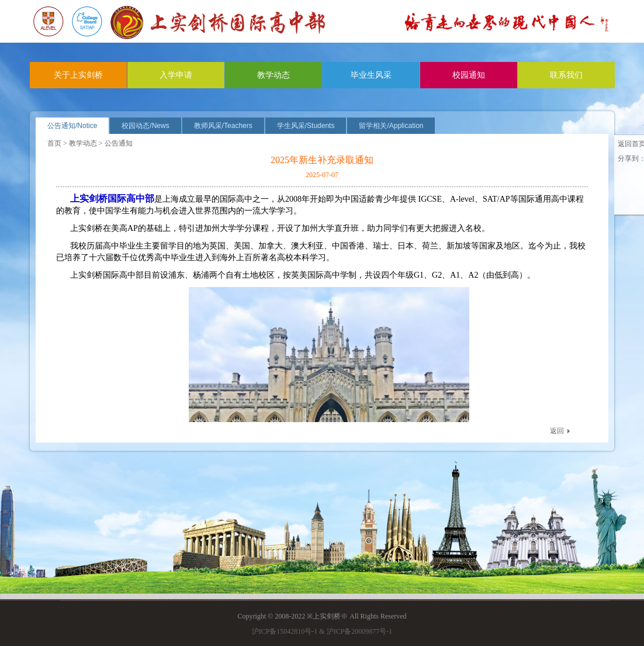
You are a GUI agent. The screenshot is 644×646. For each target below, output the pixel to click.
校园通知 (469, 75)
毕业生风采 (371, 75)
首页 (54, 143)
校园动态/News (145, 126)
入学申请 (176, 75)
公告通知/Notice (72, 126)
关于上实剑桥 (78, 75)
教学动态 (273, 75)
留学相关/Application (391, 126)
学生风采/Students (306, 126)
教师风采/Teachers (223, 126)
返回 (557, 431)
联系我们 (566, 75)
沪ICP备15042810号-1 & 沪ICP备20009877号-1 (322, 631)
